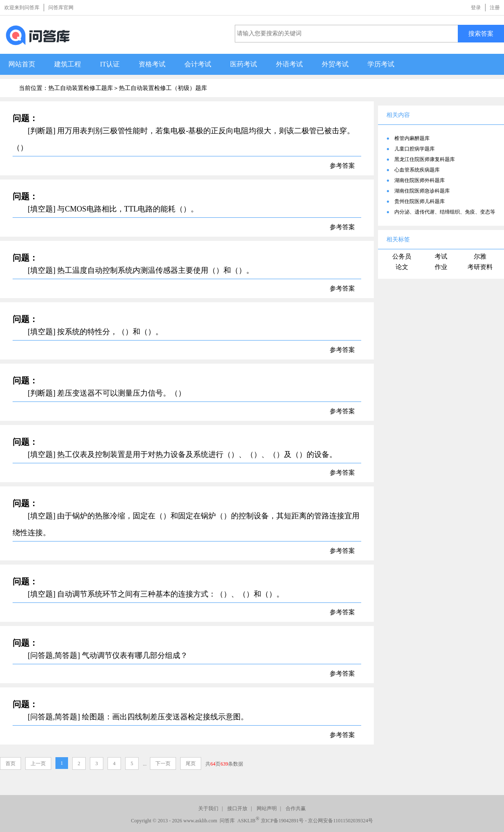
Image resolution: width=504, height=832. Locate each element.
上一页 (38, 763)
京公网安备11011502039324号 (340, 821)
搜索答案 (481, 33)
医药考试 (244, 64)
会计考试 (198, 64)
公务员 (402, 256)
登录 (476, 8)
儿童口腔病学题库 (415, 149)
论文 (402, 267)
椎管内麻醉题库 (412, 138)
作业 (441, 267)
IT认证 (110, 64)
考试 (441, 256)
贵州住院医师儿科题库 (420, 201)
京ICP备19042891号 (282, 821)
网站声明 (267, 808)
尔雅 (480, 256)
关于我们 (208, 808)
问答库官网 (61, 8)
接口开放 (237, 808)
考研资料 (480, 267)
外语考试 (289, 64)
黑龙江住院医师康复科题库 (425, 159)
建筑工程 (68, 64)
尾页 (191, 763)
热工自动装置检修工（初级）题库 (163, 88)
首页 (10, 763)
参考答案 (342, 166)
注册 (495, 8)
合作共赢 (296, 808)
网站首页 (22, 64)
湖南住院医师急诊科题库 (422, 191)
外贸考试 (335, 64)
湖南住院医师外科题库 (420, 180)
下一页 (163, 763)
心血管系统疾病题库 (417, 170)
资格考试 (152, 64)
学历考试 (381, 64)
